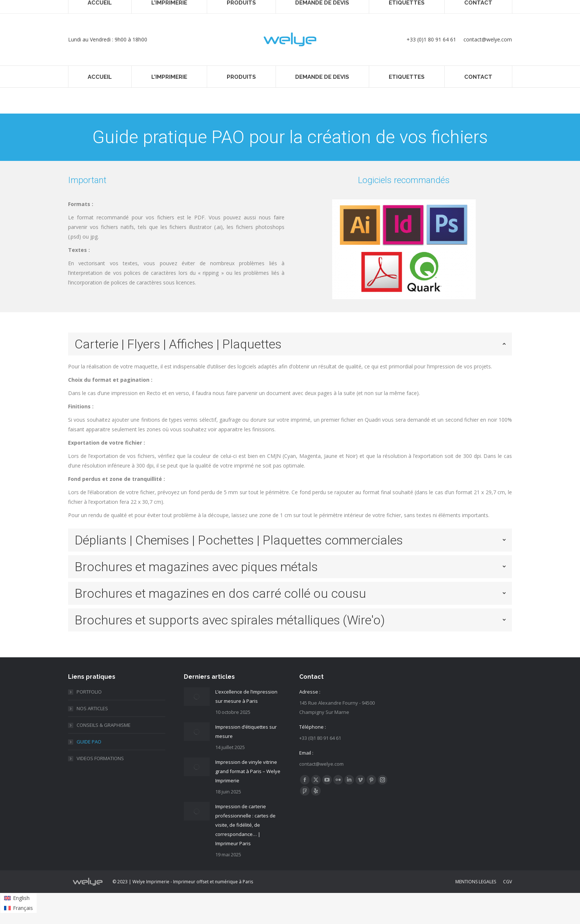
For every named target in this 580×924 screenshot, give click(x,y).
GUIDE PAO (89, 742)
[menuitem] (478, 7)
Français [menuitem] (464, 6)
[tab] (290, 344)
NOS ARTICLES (92, 708)
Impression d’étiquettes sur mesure (246, 731)
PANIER (424, 7)
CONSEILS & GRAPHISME (104, 725)
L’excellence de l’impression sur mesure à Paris (246, 696)
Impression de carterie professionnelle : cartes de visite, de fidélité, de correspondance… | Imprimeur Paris (245, 825)
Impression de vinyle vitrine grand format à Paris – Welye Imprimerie (248, 771)
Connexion (391, 7)
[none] (478, 7)
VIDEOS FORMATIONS (100, 758)
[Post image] (197, 697)
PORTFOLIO (89, 692)
